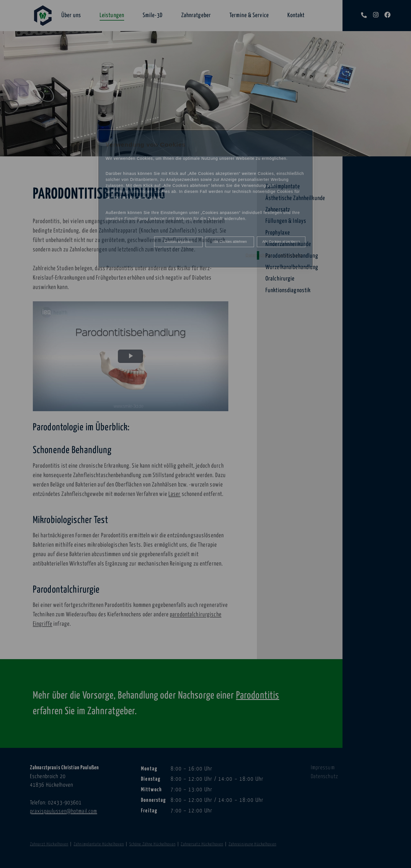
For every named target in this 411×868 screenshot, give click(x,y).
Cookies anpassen (179, 242)
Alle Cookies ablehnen (230, 242)
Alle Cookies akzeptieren (281, 242)
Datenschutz (258, 255)
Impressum (291, 255)
